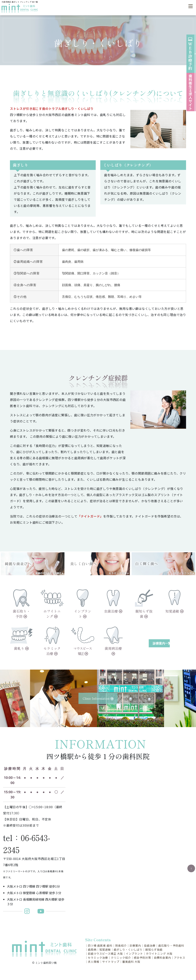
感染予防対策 (142, 958)
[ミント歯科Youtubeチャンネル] (41, 912)
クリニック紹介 (121, 958)
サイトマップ (111, 962)
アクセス (180, 958)
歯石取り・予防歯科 (171, 945)
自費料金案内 (163, 958)
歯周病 (92, 950)
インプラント (134, 954)
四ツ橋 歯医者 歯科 (100, 945)
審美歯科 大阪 (131, 962)
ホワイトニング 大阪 (159, 954)
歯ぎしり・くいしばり (128, 950)
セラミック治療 (98, 958)
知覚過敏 (105, 950)
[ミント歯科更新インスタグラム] (29, 912)
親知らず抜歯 (154, 950)
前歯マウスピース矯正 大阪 (105, 954)
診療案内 (135, 945)
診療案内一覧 (161, 643)
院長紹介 (121, 945)
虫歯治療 (150, 945)
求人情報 (94, 962)
